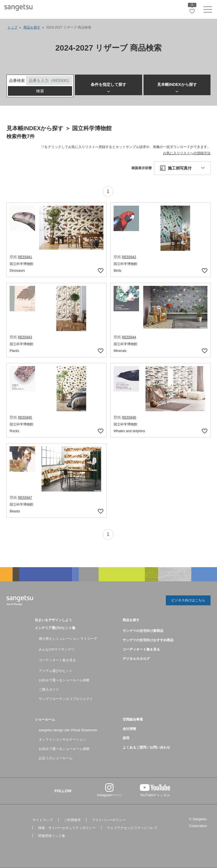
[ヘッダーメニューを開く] (208, 11)
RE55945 (25, 419)
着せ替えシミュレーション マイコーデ (68, 639)
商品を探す (131, 620)
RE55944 (129, 338)
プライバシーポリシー (109, 820)
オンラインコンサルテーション (62, 739)
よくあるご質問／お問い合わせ (146, 747)
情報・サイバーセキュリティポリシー (67, 828)
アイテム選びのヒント (56, 671)
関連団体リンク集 (52, 836)
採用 (126, 738)
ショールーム (45, 719)
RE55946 (129, 419)
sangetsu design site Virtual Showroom (68, 730)
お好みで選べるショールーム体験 (64, 680)
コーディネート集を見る (57, 660)
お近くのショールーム (56, 758)
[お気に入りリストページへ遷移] (192, 11)
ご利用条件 (72, 820)
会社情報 (129, 729)
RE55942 (129, 258)
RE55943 (25, 338)
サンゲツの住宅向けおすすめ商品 (148, 640)
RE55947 (25, 499)
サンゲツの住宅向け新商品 (143, 631)
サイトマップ (43, 820)
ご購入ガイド (49, 689)
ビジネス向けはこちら (188, 601)
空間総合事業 (133, 719)
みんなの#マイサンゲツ (57, 649)
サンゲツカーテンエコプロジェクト (66, 699)
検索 (40, 92)
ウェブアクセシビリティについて (132, 828)
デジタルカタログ (136, 659)
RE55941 (25, 258)
